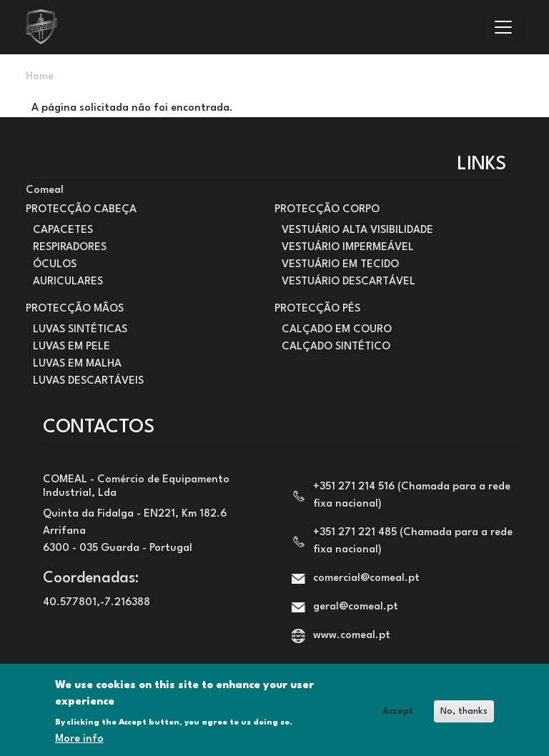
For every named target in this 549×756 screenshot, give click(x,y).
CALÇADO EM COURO (337, 330)
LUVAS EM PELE (71, 347)
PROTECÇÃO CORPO (327, 210)
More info (79, 746)
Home (40, 77)
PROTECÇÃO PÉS (317, 309)
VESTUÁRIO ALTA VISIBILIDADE (357, 230)
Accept (398, 718)
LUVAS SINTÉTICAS (80, 330)
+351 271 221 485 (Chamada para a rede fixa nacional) (413, 541)
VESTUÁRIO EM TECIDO (340, 265)
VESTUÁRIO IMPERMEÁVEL (348, 248)
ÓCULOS (55, 265)
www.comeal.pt (352, 636)
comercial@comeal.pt (366, 578)
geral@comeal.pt (356, 607)
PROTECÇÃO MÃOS (75, 309)
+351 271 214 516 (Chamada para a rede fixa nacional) (412, 496)
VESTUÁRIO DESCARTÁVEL (348, 282)
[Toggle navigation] (503, 27)
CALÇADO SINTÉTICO (336, 347)
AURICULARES (68, 282)
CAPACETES (63, 230)
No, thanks (464, 718)
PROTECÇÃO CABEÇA (81, 210)
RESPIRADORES (70, 248)
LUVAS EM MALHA (77, 364)
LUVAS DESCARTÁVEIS (88, 381)
